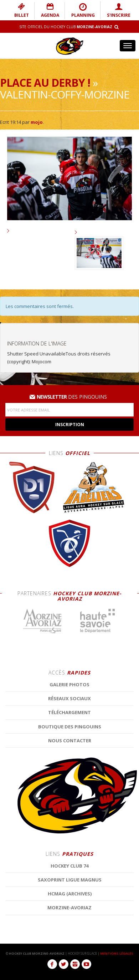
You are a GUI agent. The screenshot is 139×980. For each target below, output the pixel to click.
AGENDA (50, 10)
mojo (37, 122)
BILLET (22, 10)
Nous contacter (70, 925)
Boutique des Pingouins (70, 911)
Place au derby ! (45, 83)
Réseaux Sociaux (69, 883)
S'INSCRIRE (119, 10)
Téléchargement (69, 897)
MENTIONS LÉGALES (117, 953)
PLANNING (83, 10)
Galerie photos (69, 869)
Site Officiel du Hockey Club (66, 27)
